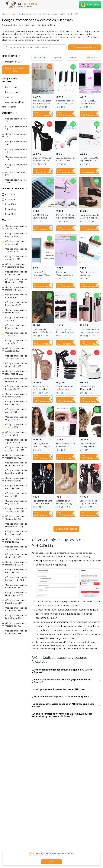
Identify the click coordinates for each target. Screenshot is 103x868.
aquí (41, 855)
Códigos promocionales (30, 14)
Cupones (57, 57)
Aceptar (52, 862)
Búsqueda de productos (84, 47)
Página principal (9, 14)
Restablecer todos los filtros (16, 70)
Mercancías (40, 57)
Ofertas (72, 57)
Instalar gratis (90, 5)
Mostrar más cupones (66, 529)
